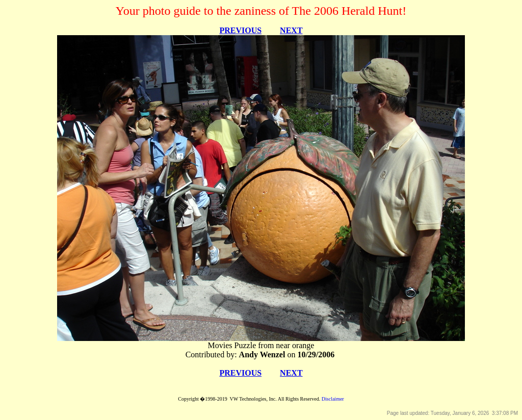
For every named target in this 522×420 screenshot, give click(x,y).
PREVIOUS (240, 30)
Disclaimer (333, 399)
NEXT (291, 30)
